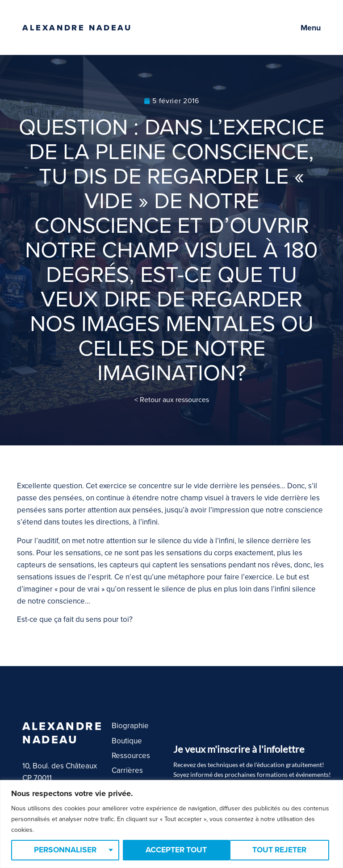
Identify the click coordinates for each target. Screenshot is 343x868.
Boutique (127, 741)
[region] (171, 824)
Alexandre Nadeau (77, 28)
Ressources (131, 756)
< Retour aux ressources (172, 400)
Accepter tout (279, 850)
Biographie (130, 726)
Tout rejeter (172, 850)
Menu (311, 28)
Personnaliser (65, 850)
